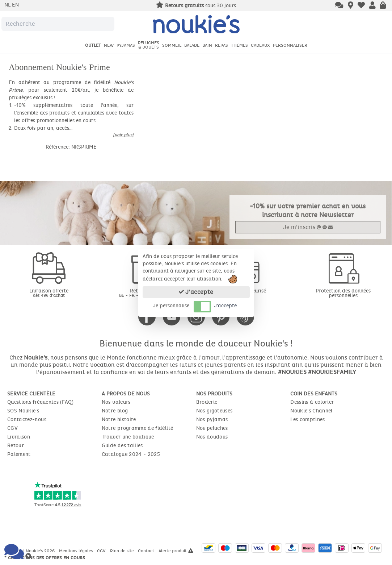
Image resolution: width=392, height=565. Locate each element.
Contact (147, 551)
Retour (16, 446)
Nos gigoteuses (214, 411)
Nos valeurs (116, 402)
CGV (12, 428)
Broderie (207, 402)
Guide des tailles (122, 446)
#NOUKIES (292, 372)
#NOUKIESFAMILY (332, 372)
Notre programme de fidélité (137, 428)
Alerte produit (176, 551)
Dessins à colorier (312, 402)
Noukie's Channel (311, 411)
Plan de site (123, 551)
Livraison (19, 437)
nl (8, 5)
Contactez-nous (27, 419)
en (15, 5)
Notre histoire (119, 419)
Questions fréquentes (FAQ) (40, 402)
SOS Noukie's (23, 411)
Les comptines (308, 419)
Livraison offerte (49, 293)
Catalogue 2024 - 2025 (131, 454)
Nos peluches (212, 428)
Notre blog (115, 411)
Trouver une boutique (128, 437)
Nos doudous (212, 437)
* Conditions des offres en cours (45, 558)
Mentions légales (77, 551)
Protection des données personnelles (343, 293)
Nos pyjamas (212, 419)
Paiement (19, 454)
